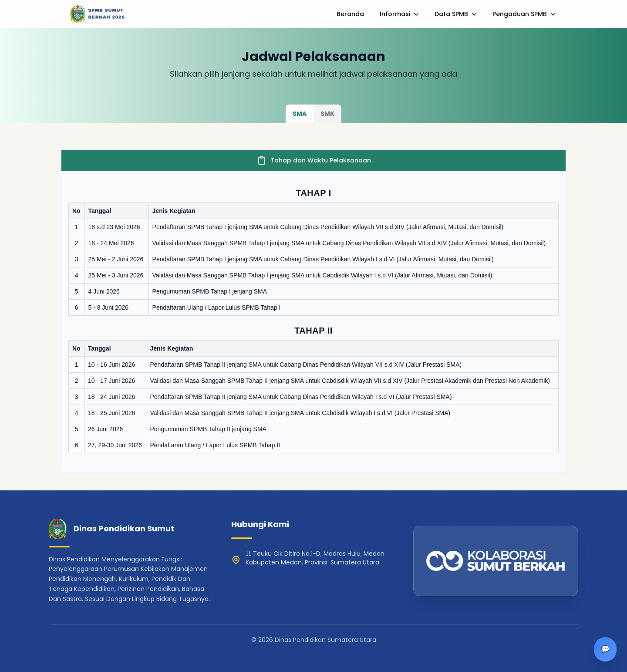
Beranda (350, 14)
